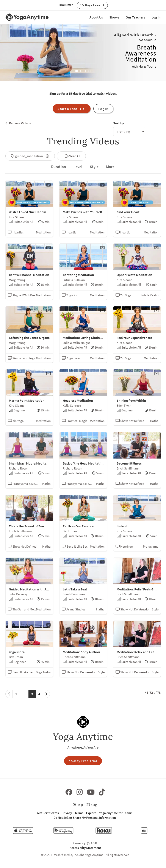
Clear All (71, 156)
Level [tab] (78, 167)
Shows (114, 17)
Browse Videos (18, 123)
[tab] (59, 167)
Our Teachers (135, 17)
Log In (156, 17)
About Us (96, 17)
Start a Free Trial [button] (72, 109)
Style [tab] (94, 167)
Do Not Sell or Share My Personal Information (85, 818)
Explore (91, 813)
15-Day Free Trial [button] (83, 761)
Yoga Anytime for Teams (116, 813)
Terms (79, 813)
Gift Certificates (48, 813)
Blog (91, 805)
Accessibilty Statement (85, 848)
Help (78, 805)
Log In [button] (103, 109)
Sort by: (119, 123)
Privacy (67, 813)
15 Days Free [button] (92, 5)
